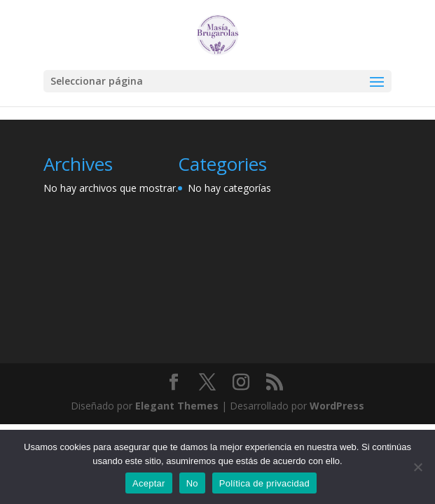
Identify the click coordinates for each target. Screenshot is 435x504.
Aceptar (149, 483)
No (192, 483)
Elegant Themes (177, 406)
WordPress (337, 406)
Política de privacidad (264, 483)
